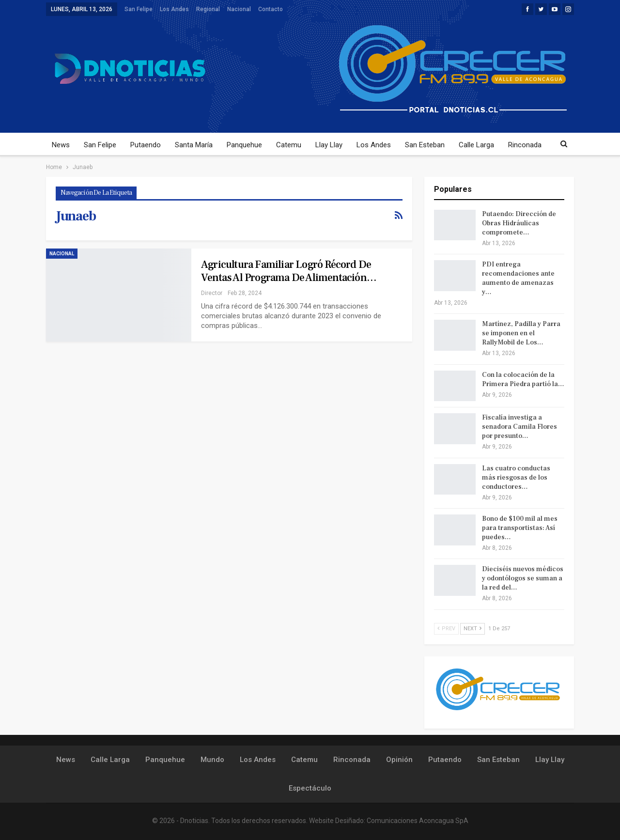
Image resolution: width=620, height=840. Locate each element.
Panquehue (244, 145)
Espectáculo (310, 788)
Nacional (239, 9)
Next (473, 629)
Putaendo (146, 145)
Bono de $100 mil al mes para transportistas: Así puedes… (520, 528)
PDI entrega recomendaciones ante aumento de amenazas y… (518, 278)
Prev (446, 629)
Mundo (212, 760)
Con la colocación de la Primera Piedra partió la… (523, 380)
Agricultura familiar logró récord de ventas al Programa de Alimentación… (289, 271)
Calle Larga (476, 145)
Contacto (271, 9)
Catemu (289, 145)
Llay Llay (329, 145)
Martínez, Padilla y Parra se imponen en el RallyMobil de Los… (521, 333)
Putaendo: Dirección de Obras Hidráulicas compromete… (519, 223)
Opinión (399, 760)
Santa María (194, 145)
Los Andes (174, 9)
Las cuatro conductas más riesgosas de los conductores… (516, 478)
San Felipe (139, 9)
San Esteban (425, 145)
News (61, 145)
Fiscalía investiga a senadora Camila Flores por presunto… (519, 427)
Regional (208, 9)
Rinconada (525, 145)
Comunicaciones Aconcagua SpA (418, 821)
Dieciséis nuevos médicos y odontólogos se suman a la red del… (523, 578)
